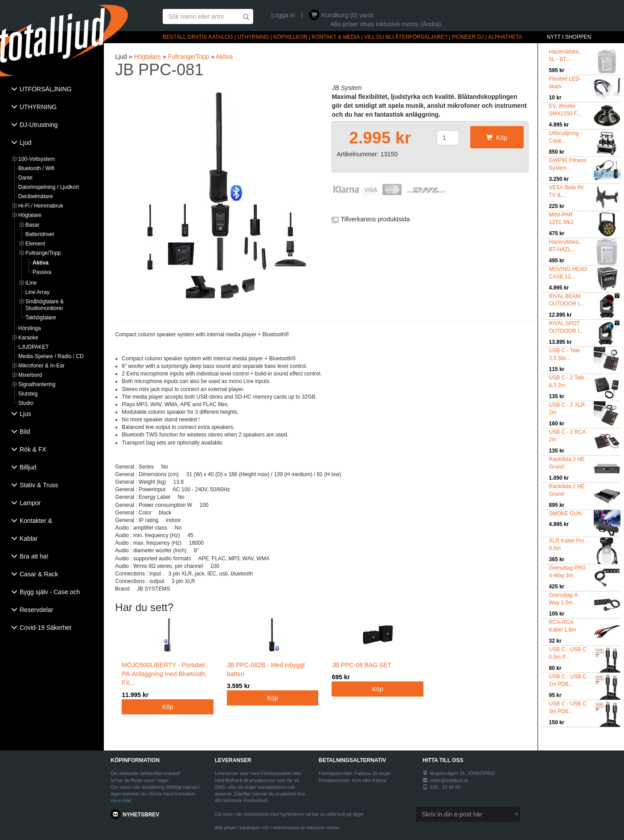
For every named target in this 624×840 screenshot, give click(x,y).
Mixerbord (30, 375)
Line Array (37, 292)
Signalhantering (37, 384)
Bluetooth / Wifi (36, 168)
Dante (25, 178)
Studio (26, 403)
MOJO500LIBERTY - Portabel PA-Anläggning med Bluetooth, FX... (168, 664)
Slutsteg (28, 394)
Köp (497, 138)
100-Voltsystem (37, 159)
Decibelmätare (35, 196)
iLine (31, 283)
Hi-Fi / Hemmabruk (41, 206)
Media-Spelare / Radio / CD (51, 356)
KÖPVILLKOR (291, 37)
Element (35, 244)
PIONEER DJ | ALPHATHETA (487, 37)
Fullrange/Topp (43, 253)
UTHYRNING (253, 37)
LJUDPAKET (33, 347)
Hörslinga (30, 328)
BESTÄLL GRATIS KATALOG (198, 37)
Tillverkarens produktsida (375, 219)
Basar (32, 225)
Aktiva (41, 263)
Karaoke (28, 338)
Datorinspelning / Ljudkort (49, 187)
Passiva (42, 272)
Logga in (283, 15)
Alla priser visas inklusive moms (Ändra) (386, 24)
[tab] (52, 90)
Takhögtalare (41, 318)
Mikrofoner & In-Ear (41, 366)
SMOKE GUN (565, 514)
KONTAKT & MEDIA (336, 37)
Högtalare (30, 215)
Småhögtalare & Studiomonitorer (45, 305)
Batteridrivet (40, 234)
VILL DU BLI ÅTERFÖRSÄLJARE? (406, 37)
